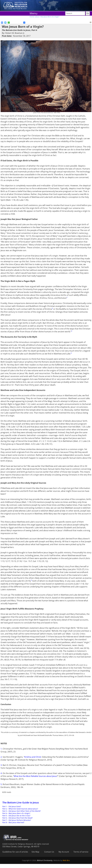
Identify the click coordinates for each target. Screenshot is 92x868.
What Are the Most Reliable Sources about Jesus (35, 776)
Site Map (35, 852)
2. (2, 757)
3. (2, 765)
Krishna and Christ (33, 757)
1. (2, 749)
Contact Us (49, 852)
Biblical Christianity (45, 860)
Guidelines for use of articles (15, 852)
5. (2, 784)
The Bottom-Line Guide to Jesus (21, 802)
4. (2, 773)
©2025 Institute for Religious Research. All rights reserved (26, 844)
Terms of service (81, 852)
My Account (64, 852)
